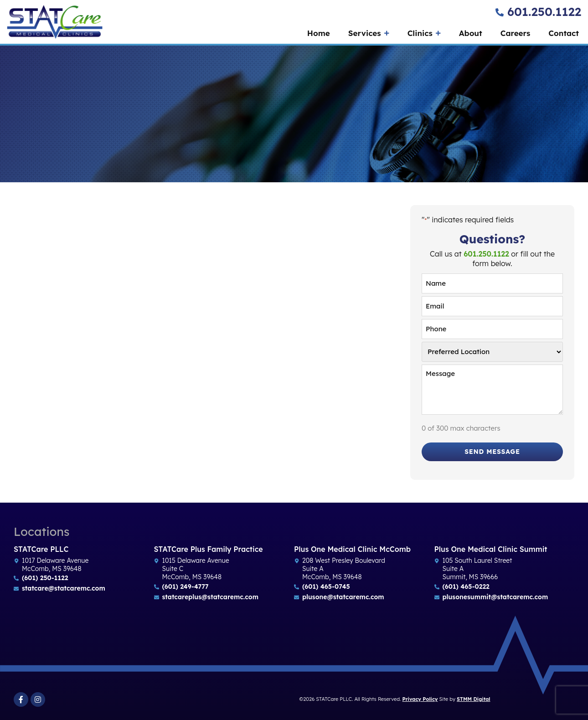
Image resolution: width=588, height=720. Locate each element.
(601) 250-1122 (45, 578)
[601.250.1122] (500, 12)
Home (319, 33)
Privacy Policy (420, 699)
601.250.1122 (544, 12)
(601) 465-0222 (466, 586)
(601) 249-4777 (186, 586)
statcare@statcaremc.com (64, 588)
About (471, 33)
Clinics (424, 33)
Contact (564, 33)
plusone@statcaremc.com (343, 597)
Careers (516, 33)
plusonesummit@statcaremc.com (495, 597)
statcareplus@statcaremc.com (210, 597)
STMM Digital (473, 699)
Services (369, 33)
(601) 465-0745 (326, 586)
